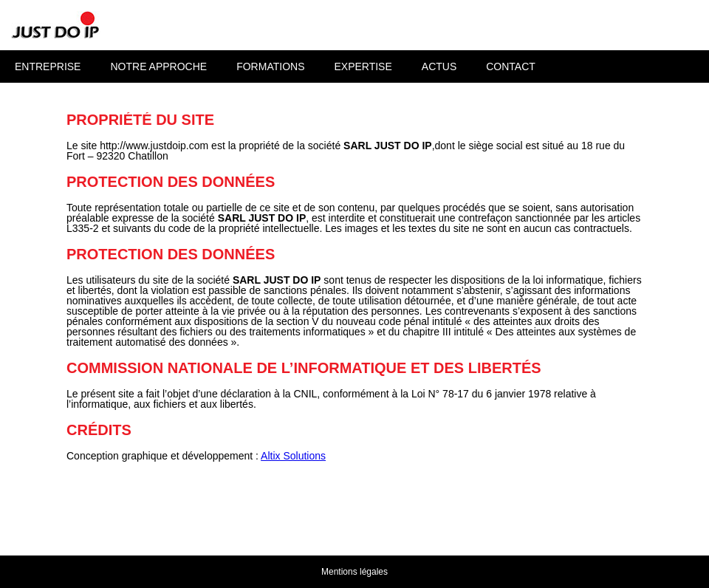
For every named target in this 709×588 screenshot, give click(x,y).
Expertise (363, 66)
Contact (511, 66)
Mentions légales (354, 572)
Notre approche (158, 66)
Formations (270, 66)
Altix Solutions (293, 456)
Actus (439, 66)
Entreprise (48, 66)
